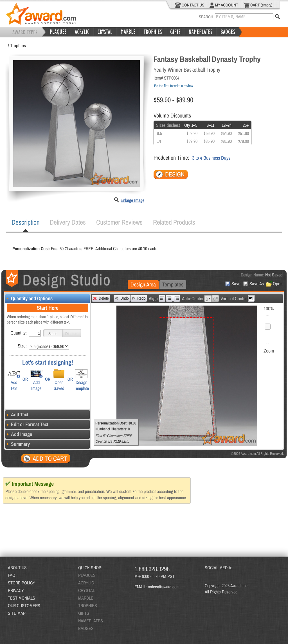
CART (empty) (258, 5)
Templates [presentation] (173, 284)
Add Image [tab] (19, 434)
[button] (53, 333)
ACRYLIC (86, 583)
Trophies (18, 45)
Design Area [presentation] (143, 284)
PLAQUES (87, 575)
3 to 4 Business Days (211, 158)
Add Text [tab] (17, 414)
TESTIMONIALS (22, 598)
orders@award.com (164, 587)
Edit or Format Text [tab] (27, 424)
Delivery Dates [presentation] (68, 222)
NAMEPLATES (91, 621)
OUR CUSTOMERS (24, 605)
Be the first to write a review (174, 86)
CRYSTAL (86, 590)
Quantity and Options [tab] (29, 298)
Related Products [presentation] (174, 222)
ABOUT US (17, 568)
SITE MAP (17, 613)
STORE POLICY (22, 583)
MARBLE (86, 598)
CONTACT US (189, 5)
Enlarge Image (132, 200)
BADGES (86, 628)
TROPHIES (88, 605)
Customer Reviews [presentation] (119, 222)
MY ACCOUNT (224, 5)
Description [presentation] (26, 222)
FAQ (12, 575)
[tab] (26, 222)
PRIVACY (16, 590)
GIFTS (84, 613)
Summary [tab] (18, 444)
